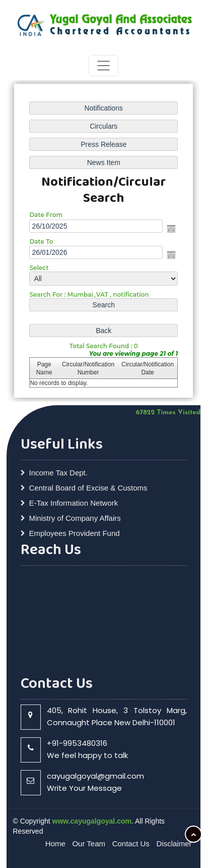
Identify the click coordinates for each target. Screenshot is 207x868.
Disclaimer (174, 844)
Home (55, 844)
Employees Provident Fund (75, 533)
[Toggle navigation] (104, 66)
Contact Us (131, 844)
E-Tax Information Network (74, 503)
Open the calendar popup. (171, 229)
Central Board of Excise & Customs (88, 488)
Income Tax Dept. (58, 473)
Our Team (89, 844)
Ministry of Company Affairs (75, 518)
